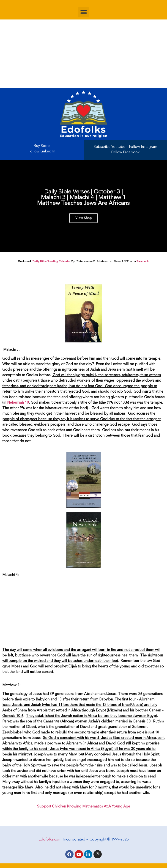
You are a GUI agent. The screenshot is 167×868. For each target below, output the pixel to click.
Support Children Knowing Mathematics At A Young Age (84, 807)
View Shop (83, 220)
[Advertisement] (83, 54)
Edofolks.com (50, 840)
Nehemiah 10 (18, 403)
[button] (83, 12)
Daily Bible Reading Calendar (52, 261)
